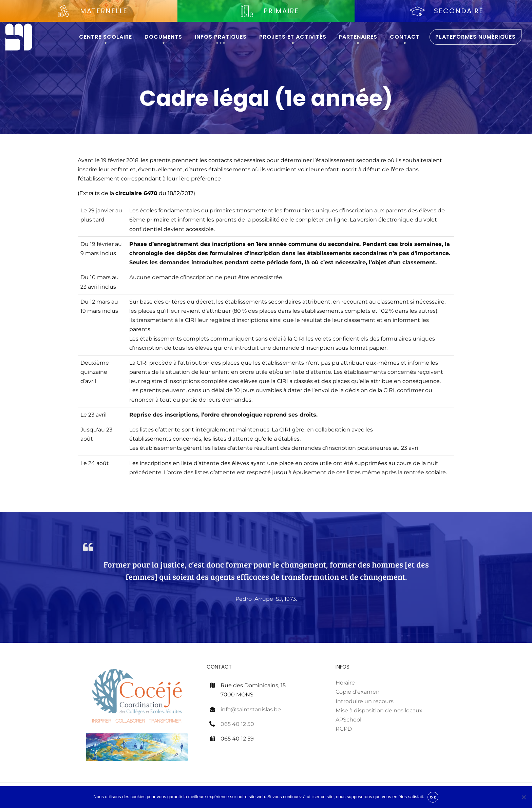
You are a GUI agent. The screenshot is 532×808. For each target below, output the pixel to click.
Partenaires (358, 37)
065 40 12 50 (237, 724)
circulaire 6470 (136, 193)
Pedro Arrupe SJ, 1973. (266, 617)
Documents (163, 37)
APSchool (348, 720)
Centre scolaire (106, 37)
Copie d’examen (358, 692)
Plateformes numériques (476, 37)
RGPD (344, 729)
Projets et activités (293, 37)
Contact (405, 37)
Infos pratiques (221, 37)
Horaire (345, 683)
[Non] (524, 797)
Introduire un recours (365, 701)
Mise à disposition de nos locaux (379, 710)
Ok (433, 797)
